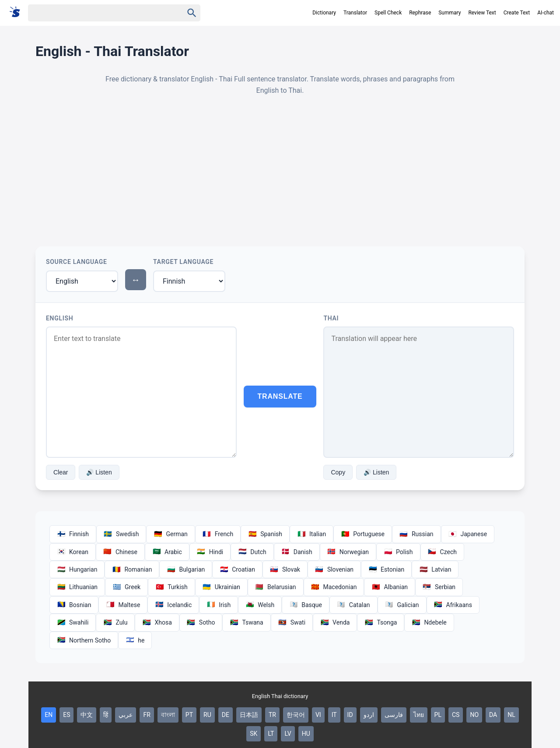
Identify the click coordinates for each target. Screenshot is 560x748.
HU (306, 734)
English (59, 318)
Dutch (252, 552)
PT (189, 715)
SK (254, 734)
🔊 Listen (99, 472)
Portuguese (363, 534)
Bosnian (74, 605)
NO (474, 715)
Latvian (435, 569)
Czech (442, 552)
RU (207, 715)
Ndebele (429, 622)
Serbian (439, 587)
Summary (450, 13)
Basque (306, 605)
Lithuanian (77, 587)
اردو (369, 715)
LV (288, 734)
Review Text (482, 13)
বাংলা (168, 715)
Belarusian (276, 587)
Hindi (210, 552)
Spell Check (388, 13)
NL (511, 715)
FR (147, 715)
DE (226, 715)
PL (438, 715)
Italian (311, 534)
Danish (297, 552)
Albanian (390, 587)
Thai (331, 318)
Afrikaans (453, 605)
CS (456, 715)
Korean (73, 552)
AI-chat (546, 13)
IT (334, 715)
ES (66, 715)
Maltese (123, 605)
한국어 (296, 715)
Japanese (468, 534)
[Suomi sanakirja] (18, 12)
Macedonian (334, 587)
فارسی (394, 715)
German (170, 534)
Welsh (260, 605)
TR (272, 715)
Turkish (171, 587)
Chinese (120, 552)
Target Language (183, 262)
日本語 (249, 715)
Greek (126, 587)
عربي (126, 715)
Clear (61, 472)
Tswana (246, 622)
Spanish (265, 534)
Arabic (167, 552)
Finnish (73, 534)
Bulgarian (186, 569)
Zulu (115, 622)
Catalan (353, 605)
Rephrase (420, 13)
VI (318, 715)
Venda (335, 622)
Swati (292, 622)
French (218, 534)
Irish (219, 605)
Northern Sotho (84, 640)
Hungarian (77, 569)
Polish (398, 552)
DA (493, 715)
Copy (338, 472)
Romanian (132, 569)
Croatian (237, 569)
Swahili (73, 622)
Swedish (121, 534)
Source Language (77, 262)
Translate (280, 396)
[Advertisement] (280, 171)
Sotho (201, 622)
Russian (416, 534)
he (135, 640)
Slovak (285, 569)
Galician (402, 605)
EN (49, 715)
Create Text (517, 13)
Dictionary (324, 13)
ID (350, 715)
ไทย (419, 715)
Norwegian (348, 552)
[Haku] (98, 13)
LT (271, 734)
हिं (106, 715)
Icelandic (173, 605)
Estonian (386, 569)
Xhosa (157, 622)
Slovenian (334, 569)
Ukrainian (221, 587)
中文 (87, 715)
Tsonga (381, 622)
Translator (355, 13)
